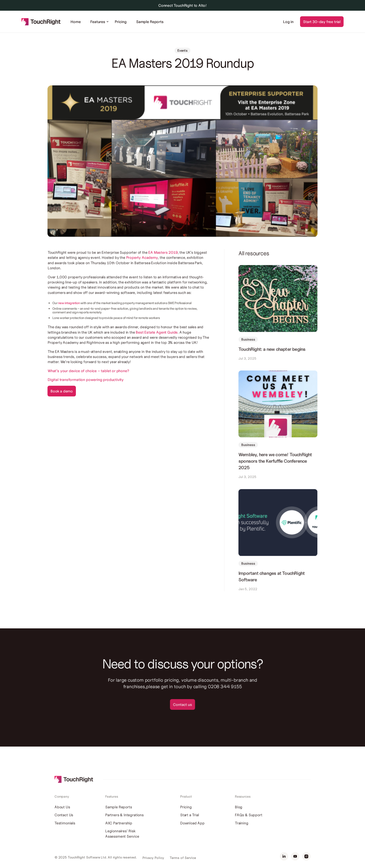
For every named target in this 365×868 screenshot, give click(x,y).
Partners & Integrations (124, 822)
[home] (41, 22)
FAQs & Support (248, 822)
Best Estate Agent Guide (156, 334)
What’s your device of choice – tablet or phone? (89, 372)
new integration (69, 305)
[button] (98, 22)
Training (242, 830)
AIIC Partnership (119, 830)
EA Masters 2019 (163, 255)
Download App (192, 830)
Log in (288, 22)
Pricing (121, 22)
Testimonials (65, 830)
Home (76, 22)
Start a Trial (190, 822)
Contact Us (64, 822)
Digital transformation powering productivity (86, 381)
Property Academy (141, 260)
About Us (62, 814)
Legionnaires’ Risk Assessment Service (122, 841)
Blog (239, 814)
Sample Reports (150, 22)
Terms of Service (183, 858)
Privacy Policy (153, 858)
